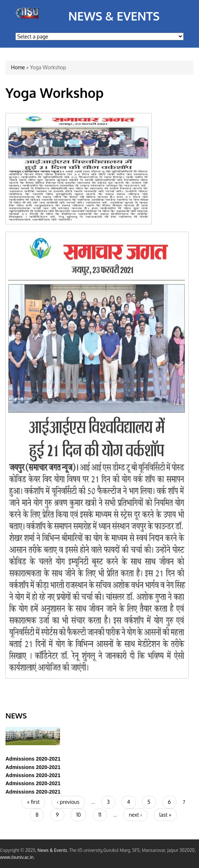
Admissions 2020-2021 (33, 759)
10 (78, 815)
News (16, 716)
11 (100, 815)
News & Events (114, 16)
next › (135, 815)
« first (33, 802)
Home (18, 67)
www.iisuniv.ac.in (17, 857)
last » (165, 815)
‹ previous (68, 802)
